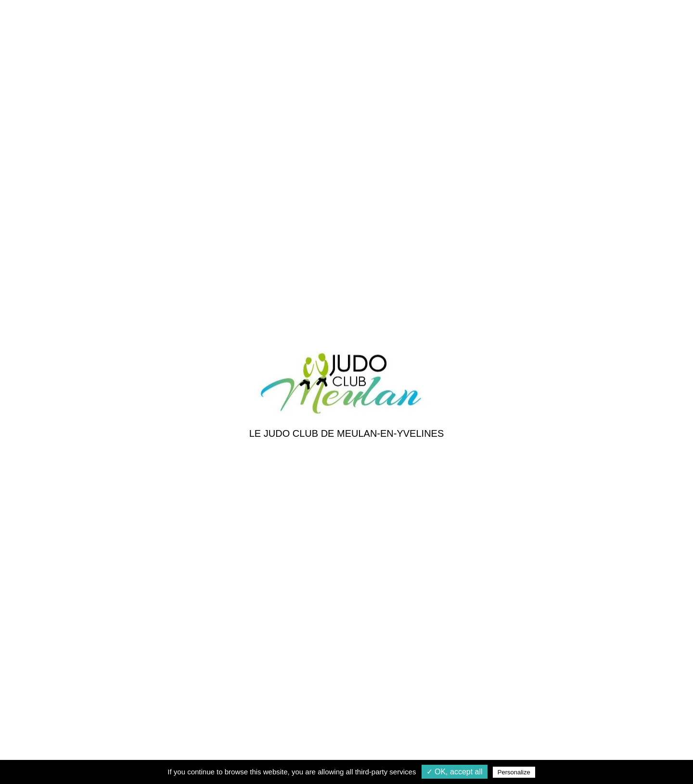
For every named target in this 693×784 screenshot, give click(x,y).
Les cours (369, 540)
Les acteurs (264, 574)
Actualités (261, 540)
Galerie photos (270, 557)
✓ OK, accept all (455, 772)
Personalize (514, 772)
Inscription (370, 557)
